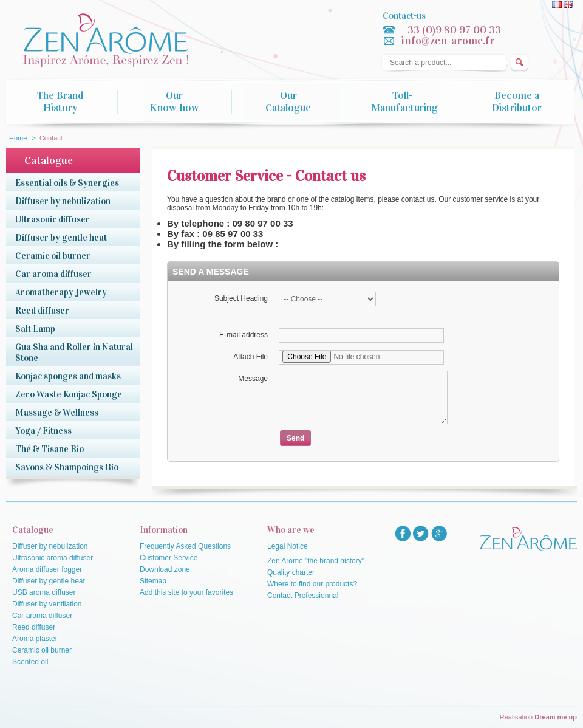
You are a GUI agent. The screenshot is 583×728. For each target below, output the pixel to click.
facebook (403, 534)
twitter (421, 534)
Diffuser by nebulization (63, 201)
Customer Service (169, 558)
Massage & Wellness (57, 413)
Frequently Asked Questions (185, 546)
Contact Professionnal (303, 596)
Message (253, 379)
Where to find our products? (312, 584)
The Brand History (60, 102)
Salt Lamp (35, 329)
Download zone (165, 569)
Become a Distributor (517, 102)
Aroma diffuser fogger (47, 569)
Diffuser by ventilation (47, 604)
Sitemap (153, 581)
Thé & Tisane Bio (49, 449)
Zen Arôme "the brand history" (316, 561)
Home (18, 138)
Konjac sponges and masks (68, 376)
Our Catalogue (288, 102)
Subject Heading (241, 298)
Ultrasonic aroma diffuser (53, 558)
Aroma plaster (35, 639)
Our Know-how (174, 102)
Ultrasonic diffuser (53, 219)
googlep (439, 534)
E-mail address (244, 335)
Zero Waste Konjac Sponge (69, 394)
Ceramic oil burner (53, 256)
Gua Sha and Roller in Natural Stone (74, 352)
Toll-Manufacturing (404, 102)
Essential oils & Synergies (67, 183)
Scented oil (30, 662)
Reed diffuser (42, 311)
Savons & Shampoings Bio (67, 467)
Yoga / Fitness (43, 431)
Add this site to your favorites (186, 592)
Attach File (251, 357)
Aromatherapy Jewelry (61, 292)
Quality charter (291, 572)
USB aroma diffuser (44, 592)
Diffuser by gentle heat (61, 238)
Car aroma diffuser (53, 274)
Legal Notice (288, 546)
